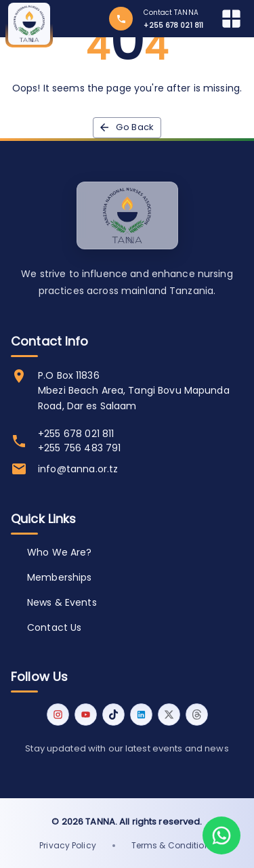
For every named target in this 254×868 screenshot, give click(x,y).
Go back (127, 128)
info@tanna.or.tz (78, 469)
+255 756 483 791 (79, 448)
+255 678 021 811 (76, 434)
